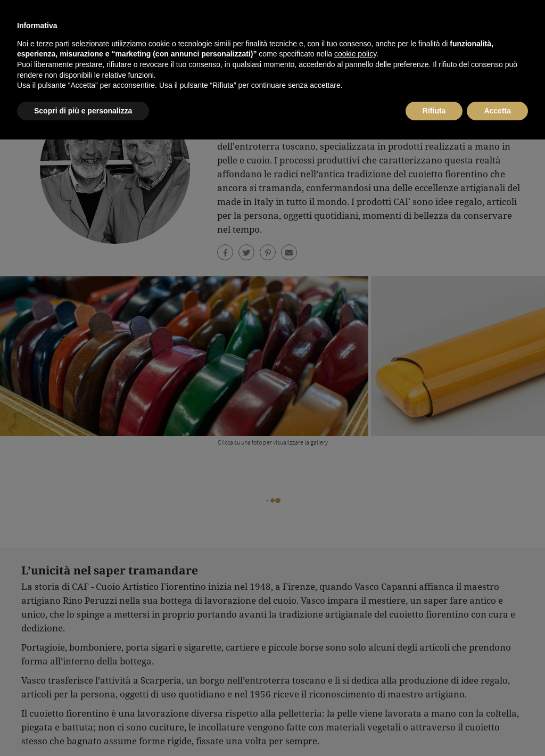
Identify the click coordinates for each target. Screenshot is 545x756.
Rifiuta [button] (434, 727)
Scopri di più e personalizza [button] (83, 727)
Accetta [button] (497, 727)
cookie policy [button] (355, 670)
